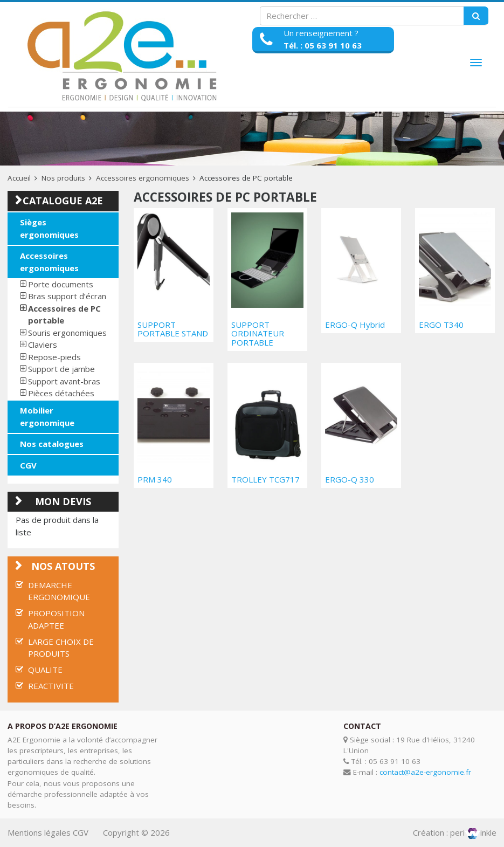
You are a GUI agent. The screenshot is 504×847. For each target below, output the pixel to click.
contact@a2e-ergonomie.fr (425, 772)
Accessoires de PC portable (64, 315)
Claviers (43, 345)
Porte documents (61, 284)
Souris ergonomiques (67, 333)
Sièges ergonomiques (49, 228)
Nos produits (63, 178)
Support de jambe (61, 369)
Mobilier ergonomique (47, 416)
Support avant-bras (64, 381)
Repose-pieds (54, 357)
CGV (28, 465)
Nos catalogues (52, 444)
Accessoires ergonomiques (143, 178)
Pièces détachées (61, 393)
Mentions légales (39, 832)
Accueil (19, 178)
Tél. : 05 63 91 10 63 (323, 45)
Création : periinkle (455, 832)
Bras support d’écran (67, 296)
